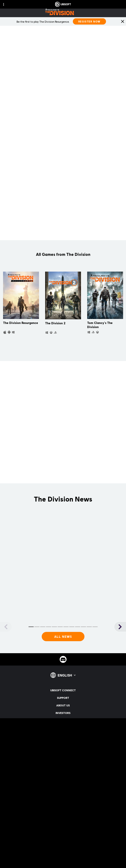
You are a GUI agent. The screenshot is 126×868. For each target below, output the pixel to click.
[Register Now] (89, 21)
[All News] (63, 637)
